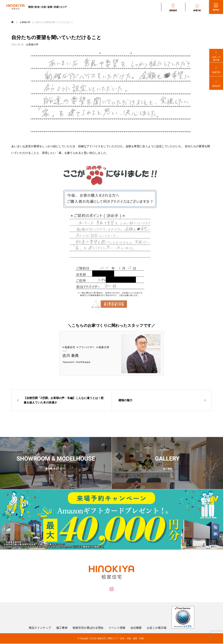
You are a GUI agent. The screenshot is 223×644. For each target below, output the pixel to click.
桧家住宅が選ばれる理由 (88, 628)
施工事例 (62, 628)
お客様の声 (32, 44)
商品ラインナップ (40, 628)
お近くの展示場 (157, 628)
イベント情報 (117, 628)
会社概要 (136, 628)
